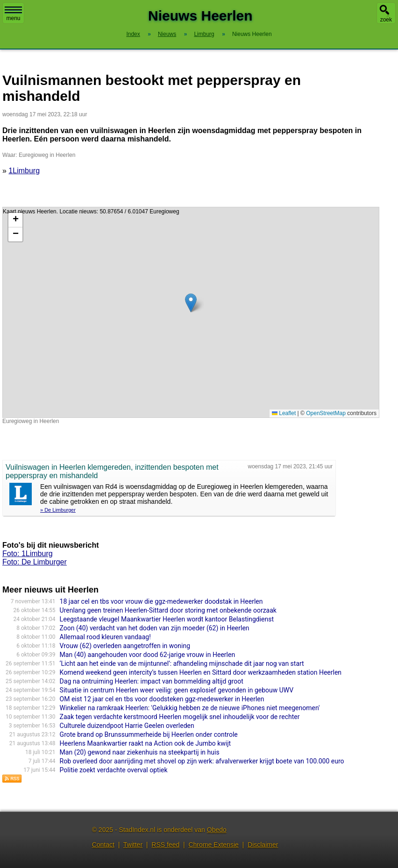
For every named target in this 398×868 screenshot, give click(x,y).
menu (13, 14)
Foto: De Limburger (35, 562)
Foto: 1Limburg (28, 554)
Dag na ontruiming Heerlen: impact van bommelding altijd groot (152, 681)
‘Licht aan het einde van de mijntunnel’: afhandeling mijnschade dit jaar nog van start (182, 663)
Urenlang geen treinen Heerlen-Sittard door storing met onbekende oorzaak (168, 610)
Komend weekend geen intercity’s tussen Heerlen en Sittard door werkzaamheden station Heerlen (201, 672)
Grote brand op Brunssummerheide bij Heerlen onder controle (149, 734)
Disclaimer (263, 845)
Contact (103, 845)
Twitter (133, 845)
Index (133, 34)
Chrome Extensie (213, 845)
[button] (191, 303)
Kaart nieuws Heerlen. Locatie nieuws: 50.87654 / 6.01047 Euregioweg (190, 312)
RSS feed (165, 845)
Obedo (217, 830)
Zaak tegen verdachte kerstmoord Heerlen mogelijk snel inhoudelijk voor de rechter (180, 717)
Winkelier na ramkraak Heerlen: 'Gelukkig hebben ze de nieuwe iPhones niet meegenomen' (190, 708)
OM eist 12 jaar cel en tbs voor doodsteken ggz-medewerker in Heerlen (162, 699)
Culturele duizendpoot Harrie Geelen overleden (127, 726)
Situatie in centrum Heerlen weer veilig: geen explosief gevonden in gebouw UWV (177, 690)
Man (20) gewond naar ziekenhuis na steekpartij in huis (140, 752)
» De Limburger (58, 510)
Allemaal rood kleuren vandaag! (105, 637)
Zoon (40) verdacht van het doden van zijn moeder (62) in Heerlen (155, 628)
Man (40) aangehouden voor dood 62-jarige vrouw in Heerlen (148, 655)
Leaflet (284, 413)
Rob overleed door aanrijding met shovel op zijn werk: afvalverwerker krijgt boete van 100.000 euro (202, 761)
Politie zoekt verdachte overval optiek (114, 770)
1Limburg (24, 171)
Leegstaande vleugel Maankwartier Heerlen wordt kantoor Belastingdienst (167, 619)
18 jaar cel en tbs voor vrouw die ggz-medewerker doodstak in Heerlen (161, 601)
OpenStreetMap (326, 413)
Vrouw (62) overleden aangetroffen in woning (125, 646)
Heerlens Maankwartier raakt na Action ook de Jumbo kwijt (146, 743)
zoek (386, 20)
